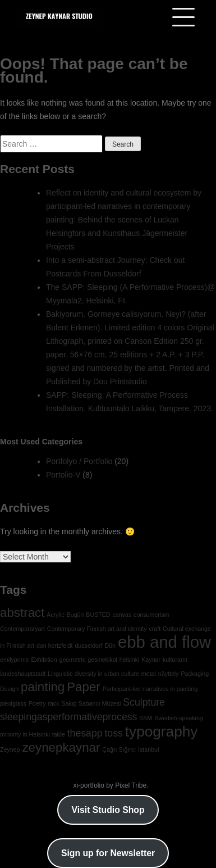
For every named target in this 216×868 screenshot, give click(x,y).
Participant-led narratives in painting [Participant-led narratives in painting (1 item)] (150, 689)
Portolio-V (63, 475)
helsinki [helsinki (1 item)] (130, 660)
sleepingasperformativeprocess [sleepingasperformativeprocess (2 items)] (68, 717)
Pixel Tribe (131, 785)
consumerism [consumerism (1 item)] (151, 615)
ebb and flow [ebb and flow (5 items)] (164, 642)
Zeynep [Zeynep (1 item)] (10, 749)
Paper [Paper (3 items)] (84, 687)
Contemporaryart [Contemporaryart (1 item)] (22, 629)
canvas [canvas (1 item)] (122, 615)
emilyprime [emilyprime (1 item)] (15, 660)
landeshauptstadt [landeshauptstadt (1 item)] (23, 674)
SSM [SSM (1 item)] (146, 718)
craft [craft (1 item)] (155, 629)
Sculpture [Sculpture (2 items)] (144, 702)
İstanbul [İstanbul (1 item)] (148, 749)
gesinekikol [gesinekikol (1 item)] (102, 660)
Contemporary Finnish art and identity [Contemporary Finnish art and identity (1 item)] (97, 629)
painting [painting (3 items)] (43, 687)
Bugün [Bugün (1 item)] (75, 615)
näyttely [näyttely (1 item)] (169, 674)
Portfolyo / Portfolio (79, 461)
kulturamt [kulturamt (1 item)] (175, 660)
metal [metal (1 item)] (149, 674)
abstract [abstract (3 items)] (22, 613)
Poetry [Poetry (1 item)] (37, 703)
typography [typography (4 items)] (162, 731)
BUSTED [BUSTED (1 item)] (98, 615)
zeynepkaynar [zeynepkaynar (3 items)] (61, 747)
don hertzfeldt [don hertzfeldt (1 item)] (55, 646)
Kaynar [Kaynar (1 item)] (151, 660)
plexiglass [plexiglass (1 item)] (13, 703)
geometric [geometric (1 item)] (73, 660)
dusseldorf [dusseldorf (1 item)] (88, 646)
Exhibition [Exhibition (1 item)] (44, 660)
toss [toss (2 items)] (113, 733)
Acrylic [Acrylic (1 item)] (55, 615)
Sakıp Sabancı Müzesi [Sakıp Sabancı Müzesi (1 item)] (91, 703)
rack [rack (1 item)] (53, 703)
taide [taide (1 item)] (59, 734)
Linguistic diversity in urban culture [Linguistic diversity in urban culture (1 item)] (93, 674)
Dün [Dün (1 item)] (110, 646)
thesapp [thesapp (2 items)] (85, 733)
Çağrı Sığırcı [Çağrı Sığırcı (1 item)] (119, 749)
